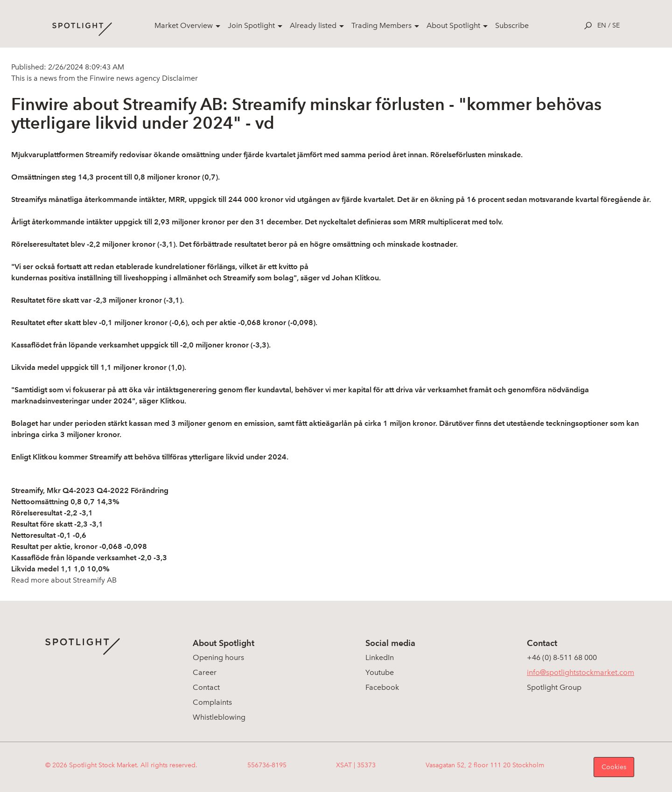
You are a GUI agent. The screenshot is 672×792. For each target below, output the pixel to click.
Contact (206, 687)
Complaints (212, 702)
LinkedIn (380, 657)
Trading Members (381, 25)
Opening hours (218, 657)
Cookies (614, 767)
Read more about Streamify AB (64, 580)
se (616, 25)
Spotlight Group (554, 687)
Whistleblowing (219, 717)
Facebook (382, 687)
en (602, 25)
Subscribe (512, 25)
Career (205, 672)
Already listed (313, 25)
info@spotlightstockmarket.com (581, 672)
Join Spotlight (251, 25)
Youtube (380, 672)
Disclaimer (179, 78)
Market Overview (184, 25)
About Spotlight (453, 25)
